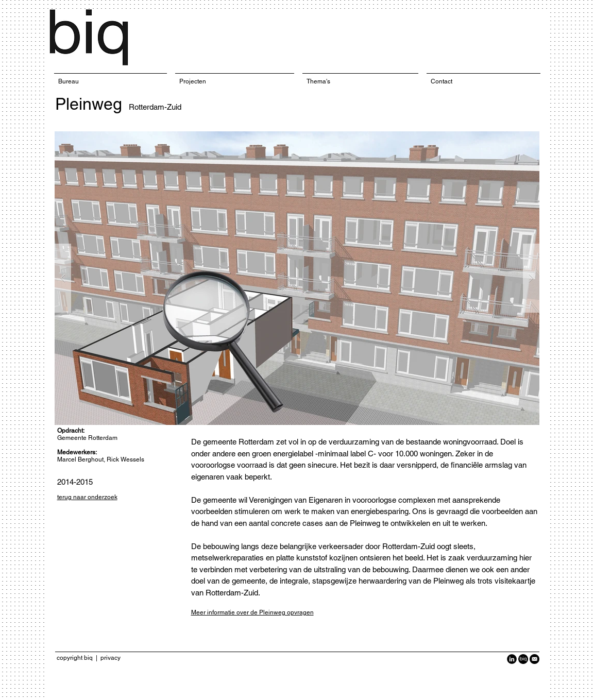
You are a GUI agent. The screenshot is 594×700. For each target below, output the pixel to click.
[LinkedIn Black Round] (512, 659)
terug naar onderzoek (87, 497)
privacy (111, 658)
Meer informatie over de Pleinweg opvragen (252, 612)
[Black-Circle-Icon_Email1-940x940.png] (534, 659)
